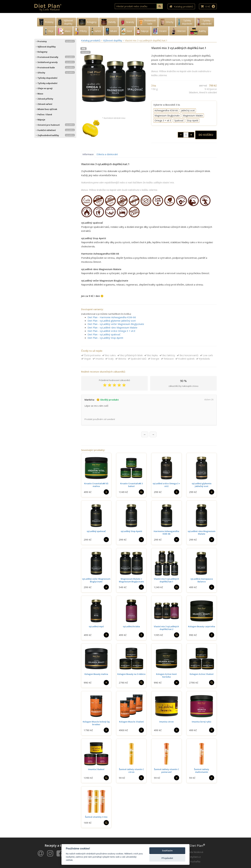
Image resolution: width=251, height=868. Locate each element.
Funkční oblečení (55, 130)
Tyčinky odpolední (47, 83)
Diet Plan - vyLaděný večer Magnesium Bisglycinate (116, 324)
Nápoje (40, 120)
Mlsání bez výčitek (47, 109)
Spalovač (179, 120)
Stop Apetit (193, 120)
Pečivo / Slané (44, 114)
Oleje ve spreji (44, 88)
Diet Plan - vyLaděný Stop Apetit (105, 338)
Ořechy (55, 73)
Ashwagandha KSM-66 (166, 110)
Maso (40, 94)
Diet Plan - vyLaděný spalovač (104, 334)
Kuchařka (195, 858)
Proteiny (55, 41)
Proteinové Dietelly (55, 57)
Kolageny (42, 52)
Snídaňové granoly (55, 62)
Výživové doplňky (46, 47)
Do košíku (206, 135)
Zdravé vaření (44, 104)
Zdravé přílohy (45, 99)
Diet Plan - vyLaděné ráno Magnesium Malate (112, 327)
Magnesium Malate (193, 115)
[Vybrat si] (141, 488)
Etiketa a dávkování (107, 154)
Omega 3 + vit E (163, 120)
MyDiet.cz (195, 853)
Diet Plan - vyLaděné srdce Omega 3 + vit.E (111, 331)
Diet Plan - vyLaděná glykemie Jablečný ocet (112, 321)
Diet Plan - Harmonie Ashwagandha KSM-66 (112, 317)
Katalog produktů (181, 7)
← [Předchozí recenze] (145, 430)
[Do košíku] (106, 488)
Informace (88, 154)
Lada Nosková (195, 848)
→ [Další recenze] (153, 430)
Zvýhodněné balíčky (55, 135)
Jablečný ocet (188, 110)
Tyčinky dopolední (47, 78)
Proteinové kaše (55, 67)
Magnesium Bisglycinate (167, 115)
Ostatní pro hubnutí (55, 125)
